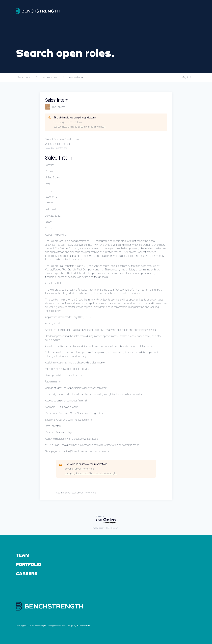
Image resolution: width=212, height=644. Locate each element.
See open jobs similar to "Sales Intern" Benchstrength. (80, 127)
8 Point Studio (84, 626)
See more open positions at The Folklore (76, 493)
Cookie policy (112, 528)
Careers (27, 573)
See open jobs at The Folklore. (68, 122)
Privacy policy (98, 528)
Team (23, 555)
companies (46, 77)
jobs (24, 77)
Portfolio (29, 564)
